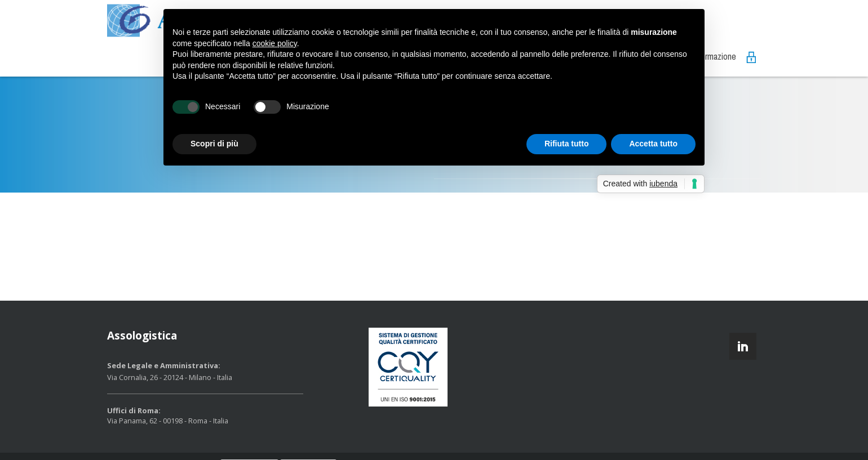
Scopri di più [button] (214, 144)
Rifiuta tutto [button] (567, 144)
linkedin (743, 346)
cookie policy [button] (275, 43)
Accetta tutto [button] (653, 144)
